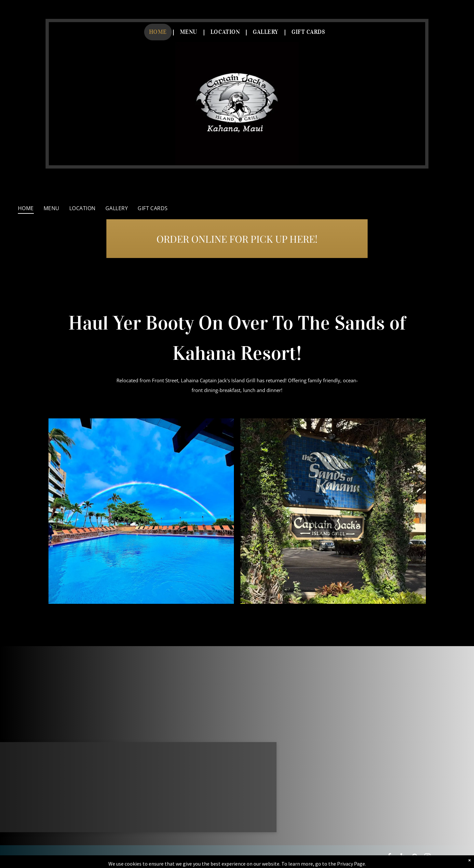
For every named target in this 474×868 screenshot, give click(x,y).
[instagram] (427, 857)
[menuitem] (160, 32)
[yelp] (402, 857)
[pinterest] (415, 857)
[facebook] (389, 857)
